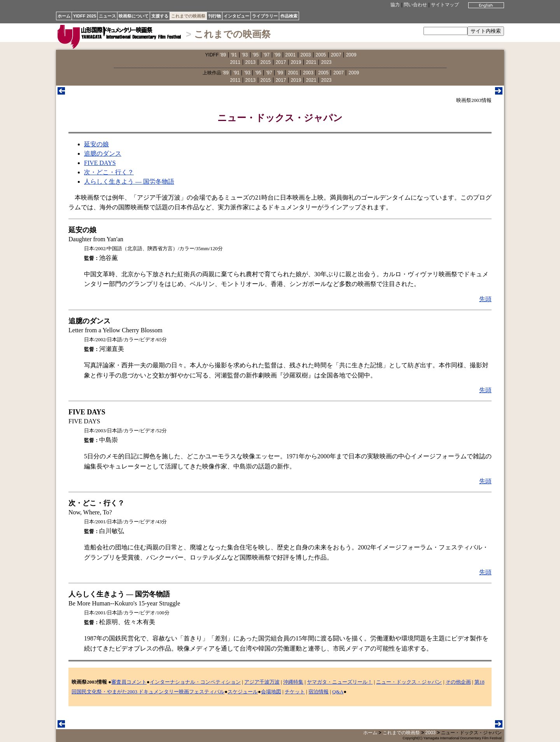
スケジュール (243, 692)
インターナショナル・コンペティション (195, 682)
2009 (351, 55)
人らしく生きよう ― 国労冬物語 (129, 182)
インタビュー (236, 16)
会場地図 (271, 692)
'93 (245, 55)
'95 (256, 55)
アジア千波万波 (262, 682)
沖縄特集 (293, 682)
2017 (281, 62)
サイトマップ (445, 5)
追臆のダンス (103, 153)
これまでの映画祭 (188, 16)
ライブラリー (265, 16)
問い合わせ (415, 5)
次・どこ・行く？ (109, 172)
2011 (235, 62)
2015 (266, 62)
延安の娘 (96, 144)
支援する (160, 16)
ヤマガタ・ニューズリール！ (340, 682)
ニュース (107, 16)
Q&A (338, 692)
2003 (306, 55)
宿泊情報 (318, 692)
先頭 (485, 299)
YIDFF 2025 (85, 16)
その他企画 (458, 682)
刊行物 (214, 16)
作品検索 (289, 16)
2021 (311, 62)
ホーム (64, 16)
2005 (321, 55)
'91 (234, 55)
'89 (223, 55)
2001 (291, 55)
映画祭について (134, 16)
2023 (326, 62)
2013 (251, 62)
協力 (395, 5)
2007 (336, 55)
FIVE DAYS (100, 163)
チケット (295, 692)
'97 (267, 55)
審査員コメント (129, 682)
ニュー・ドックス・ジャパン (409, 682)
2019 (296, 62)
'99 (278, 55)
